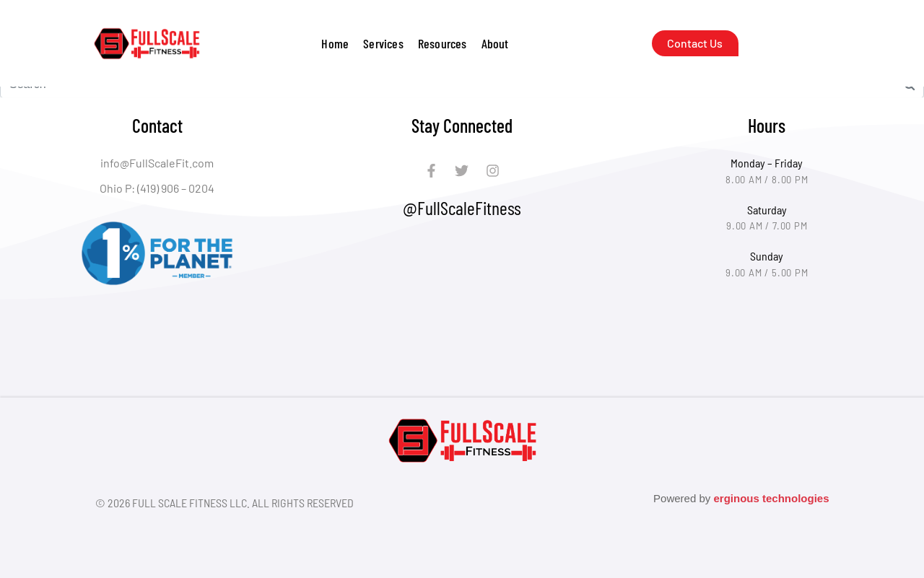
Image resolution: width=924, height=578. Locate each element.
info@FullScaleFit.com (157, 163)
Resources (443, 43)
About (495, 43)
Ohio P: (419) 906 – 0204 (157, 188)
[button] (383, 43)
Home (335, 43)
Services (383, 43)
